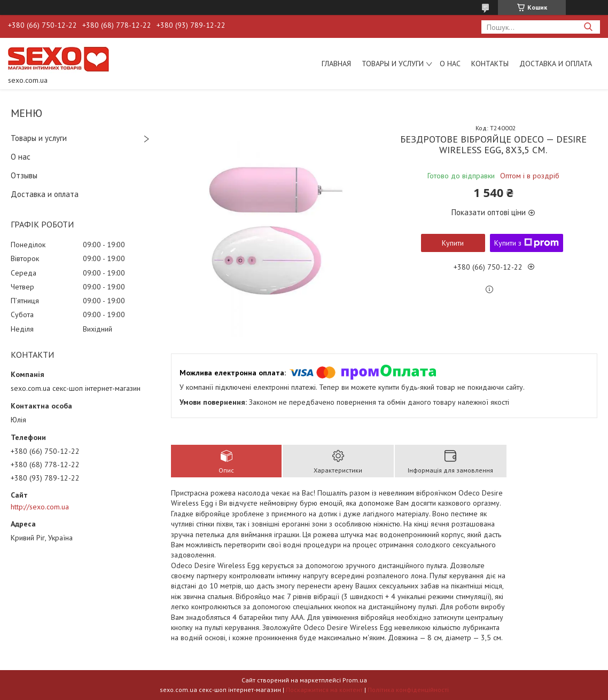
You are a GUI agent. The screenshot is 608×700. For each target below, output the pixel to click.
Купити (453, 243)
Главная (336, 64)
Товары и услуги (393, 64)
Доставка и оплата (556, 64)
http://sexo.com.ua (40, 507)
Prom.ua (355, 680)
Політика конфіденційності (408, 690)
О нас (450, 64)
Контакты (490, 64)
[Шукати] (588, 27)
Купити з (527, 243)
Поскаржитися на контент (324, 690)
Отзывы (24, 175)
